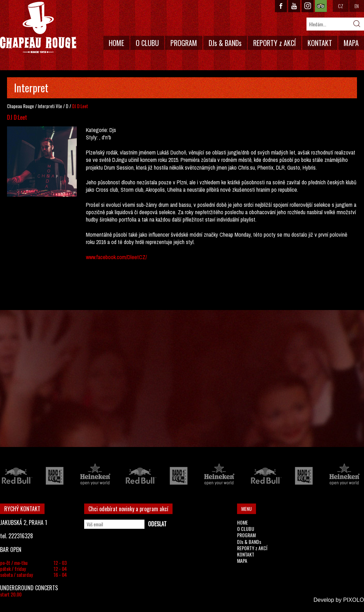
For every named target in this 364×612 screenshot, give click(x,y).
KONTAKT (320, 43)
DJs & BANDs (225, 43)
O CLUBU (147, 43)
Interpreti (46, 106)
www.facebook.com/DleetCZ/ (116, 257)
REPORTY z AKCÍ (275, 43)
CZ (341, 6)
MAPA (351, 43)
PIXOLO (353, 600)
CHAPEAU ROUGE (38, 28)
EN (357, 6)
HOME (116, 43)
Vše (59, 106)
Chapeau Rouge (21, 106)
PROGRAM (184, 43)
